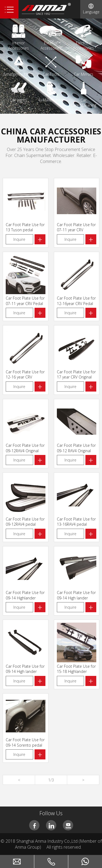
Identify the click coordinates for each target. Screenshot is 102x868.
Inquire (19, 239)
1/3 (51, 780)
